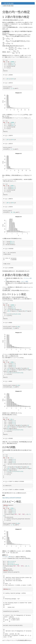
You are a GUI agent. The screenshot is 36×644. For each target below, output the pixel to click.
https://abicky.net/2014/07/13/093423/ (12, 498)
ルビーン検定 (25, 281)
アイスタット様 (6, 557)
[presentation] (15, 22)
